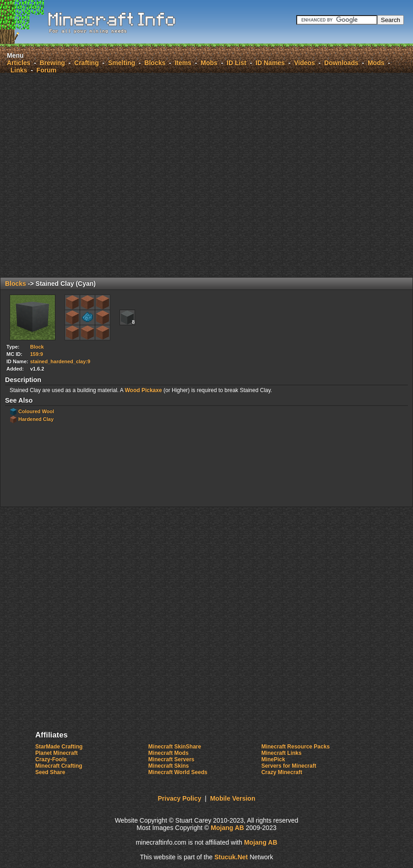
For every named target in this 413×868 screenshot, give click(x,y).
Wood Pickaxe (143, 390)
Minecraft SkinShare (175, 747)
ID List (236, 63)
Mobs (209, 63)
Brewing (52, 63)
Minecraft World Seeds (178, 772)
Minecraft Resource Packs (296, 747)
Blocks (155, 63)
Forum (47, 70)
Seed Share (50, 772)
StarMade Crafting (59, 747)
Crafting (87, 63)
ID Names (270, 63)
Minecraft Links (282, 753)
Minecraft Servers (171, 759)
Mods (376, 63)
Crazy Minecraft (282, 772)
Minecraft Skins (169, 766)
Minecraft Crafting (59, 766)
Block (37, 347)
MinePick (273, 759)
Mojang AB (227, 828)
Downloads (341, 63)
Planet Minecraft (57, 753)
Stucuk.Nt (231, 857)
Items (183, 63)
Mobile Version (233, 798)
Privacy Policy (180, 798)
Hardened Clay (36, 419)
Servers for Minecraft (289, 766)
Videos (304, 63)
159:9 (37, 354)
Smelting (122, 63)
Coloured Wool (36, 411)
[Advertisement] (137, 175)
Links (19, 70)
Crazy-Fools (51, 759)
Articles (19, 63)
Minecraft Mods (168, 753)
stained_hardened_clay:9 (60, 361)
